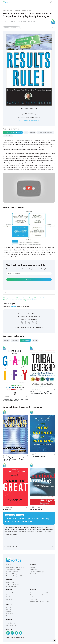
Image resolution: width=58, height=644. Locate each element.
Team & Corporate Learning (14, 585)
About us (9, 608)
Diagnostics (33, 570)
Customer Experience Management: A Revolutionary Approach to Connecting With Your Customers (14, 460)
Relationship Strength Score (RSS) (39, 602)
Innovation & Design (12, 574)
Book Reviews (10, 597)
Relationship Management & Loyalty (16, 576)
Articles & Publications (12, 593)
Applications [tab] (8, 136)
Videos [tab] (35, 341)
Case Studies (34, 574)
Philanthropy (10, 610)
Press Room (10, 614)
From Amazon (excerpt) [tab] (45, 133)
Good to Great (7, 510)
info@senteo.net (11, 626)
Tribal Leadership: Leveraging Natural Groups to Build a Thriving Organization (41, 393)
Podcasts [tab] (15, 341)
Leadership (19, 300)
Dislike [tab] (33, 133)
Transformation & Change (13, 570)
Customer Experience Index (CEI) (39, 593)
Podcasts (9, 599)
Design (31, 298)
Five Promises (34, 599)
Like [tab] (26, 133)
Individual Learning (11, 583)
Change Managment (10, 298)
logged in (14, 306)
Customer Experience (12, 572)
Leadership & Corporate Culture (12, 28)
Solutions (32, 568)
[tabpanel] (29, 155)
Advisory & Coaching (12, 587)
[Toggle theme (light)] (54, 640)
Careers (9, 612)
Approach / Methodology (37, 572)
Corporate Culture (22, 298)
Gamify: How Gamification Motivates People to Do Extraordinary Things (15, 400)
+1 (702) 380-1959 (11, 623)
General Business (9, 300)
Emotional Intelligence (41, 298)
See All (53, 28)
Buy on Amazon (29, 113)
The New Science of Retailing (39, 457)
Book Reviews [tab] (25, 341)
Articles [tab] (6, 341)
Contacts (9, 616)
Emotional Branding (36, 510)
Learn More (13, 547)
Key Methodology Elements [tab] (13, 133)
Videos (8, 595)
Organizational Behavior (30, 300)
